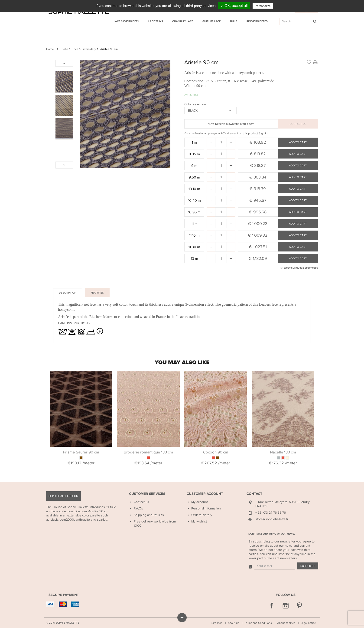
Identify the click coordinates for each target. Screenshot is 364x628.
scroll (182, 618)
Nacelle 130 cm (283, 452)
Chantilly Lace (183, 21)
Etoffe (64, 49)
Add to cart (298, 142)
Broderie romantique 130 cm (148, 452)
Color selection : (196, 104)
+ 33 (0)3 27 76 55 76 (271, 513)
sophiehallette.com (63, 496)
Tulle (234, 21)
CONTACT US (298, 124)
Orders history (202, 515)
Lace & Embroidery (126, 21)
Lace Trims (156, 21)
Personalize (263, 6)
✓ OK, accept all (234, 6)
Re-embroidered (257, 21)
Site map (217, 623)
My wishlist (199, 521)
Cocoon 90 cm (216, 452)
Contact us (141, 502)
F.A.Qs (138, 508)
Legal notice (308, 623)
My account (200, 502)
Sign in (263, 133)
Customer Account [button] (205, 494)
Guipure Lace (211, 21)
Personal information (206, 508)
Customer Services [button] (147, 494)
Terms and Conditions (258, 623)
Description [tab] (68, 293)
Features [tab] (97, 293)
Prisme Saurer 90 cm (81, 452)
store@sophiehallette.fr (272, 519)
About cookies (286, 623)
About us (233, 623)
